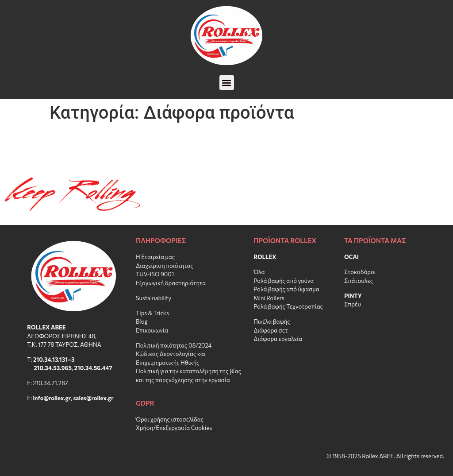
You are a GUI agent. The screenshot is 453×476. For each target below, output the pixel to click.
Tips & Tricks (152, 313)
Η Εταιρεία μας (155, 257)
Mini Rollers (269, 298)
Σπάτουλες (359, 281)
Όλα (259, 272)
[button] (227, 83)
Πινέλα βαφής (272, 321)
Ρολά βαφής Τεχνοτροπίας (288, 306)
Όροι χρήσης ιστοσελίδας (170, 419)
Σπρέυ (353, 304)
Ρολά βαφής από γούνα (284, 281)
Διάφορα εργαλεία (278, 339)
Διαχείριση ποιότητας (165, 266)
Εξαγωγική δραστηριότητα (171, 283)
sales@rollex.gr (94, 398)
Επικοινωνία (152, 330)
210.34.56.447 (93, 368)
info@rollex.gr (52, 398)
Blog (142, 321)
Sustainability (154, 298)
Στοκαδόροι (360, 272)
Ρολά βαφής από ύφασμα (286, 289)
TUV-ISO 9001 (155, 274)
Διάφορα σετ (271, 330)
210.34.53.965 (53, 368)
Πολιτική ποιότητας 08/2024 (174, 345)
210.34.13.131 (50, 360)
